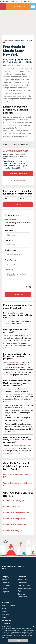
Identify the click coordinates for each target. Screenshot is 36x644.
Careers (5, 589)
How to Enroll (8, 375)
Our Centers (6, 586)
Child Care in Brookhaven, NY (16, 513)
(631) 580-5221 (18, 180)
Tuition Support (23, 580)
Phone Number (18, 263)
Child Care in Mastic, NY (14, 507)
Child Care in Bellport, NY (14, 519)
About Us (5, 580)
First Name (18, 234)
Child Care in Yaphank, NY (15, 525)
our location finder (13, 362)
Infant (4, 608)
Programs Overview (9, 605)
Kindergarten (6, 620)
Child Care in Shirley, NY (14, 501)
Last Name (18, 243)
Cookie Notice (7, 634)
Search (18, 205)
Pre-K (4, 617)
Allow (18, 641)
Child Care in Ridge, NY (13, 531)
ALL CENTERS (7, 38)
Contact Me (18, 295)
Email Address (18, 253)
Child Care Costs (24, 586)
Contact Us (6, 583)
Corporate (5, 592)
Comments (9, 270)
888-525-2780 (10, 220)
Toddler (4, 611)
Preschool (5, 614)
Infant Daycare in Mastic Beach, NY (17, 476)
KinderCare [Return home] (3, 6)
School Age (6, 623)
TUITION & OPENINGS (18, 173)
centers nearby (17, 6)
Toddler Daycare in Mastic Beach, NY (18, 484)
